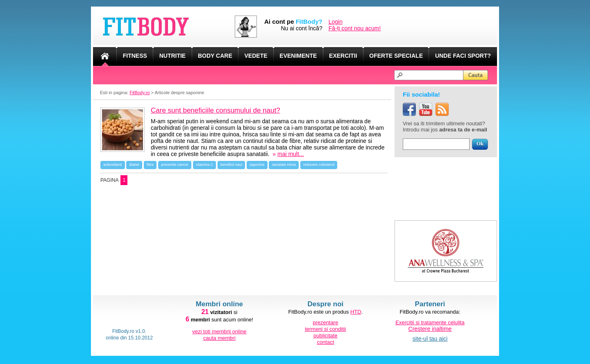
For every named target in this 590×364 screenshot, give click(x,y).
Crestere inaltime (430, 329)
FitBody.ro (140, 93)
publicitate (326, 336)
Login (336, 22)
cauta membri (219, 338)
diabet (134, 165)
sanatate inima (284, 165)
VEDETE (256, 56)
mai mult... (291, 154)
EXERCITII (343, 56)
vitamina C (205, 165)
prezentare (325, 322)
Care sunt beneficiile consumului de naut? (216, 110)
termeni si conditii (325, 329)
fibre (150, 165)
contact (325, 342)
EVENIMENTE (298, 56)
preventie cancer (175, 165)
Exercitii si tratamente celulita (430, 322)
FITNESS (135, 56)
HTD (356, 312)
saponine (257, 165)
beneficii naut (231, 165)
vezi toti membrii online (219, 331)
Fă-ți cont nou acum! (355, 28)
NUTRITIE (173, 56)
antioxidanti (113, 165)
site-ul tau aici (430, 339)
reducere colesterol (319, 165)
